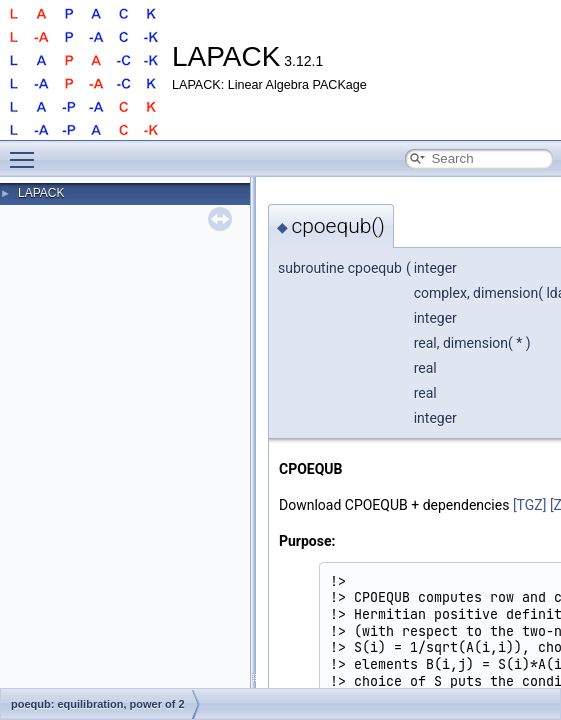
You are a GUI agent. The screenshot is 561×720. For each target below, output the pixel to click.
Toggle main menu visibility (27, 151)
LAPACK (41, 193)
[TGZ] (530, 505)
